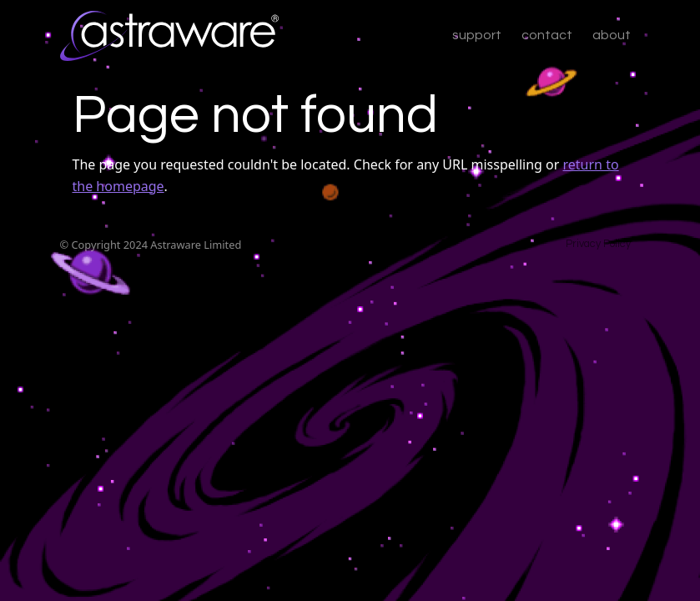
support (477, 35)
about (612, 35)
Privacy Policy (598, 244)
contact (547, 35)
